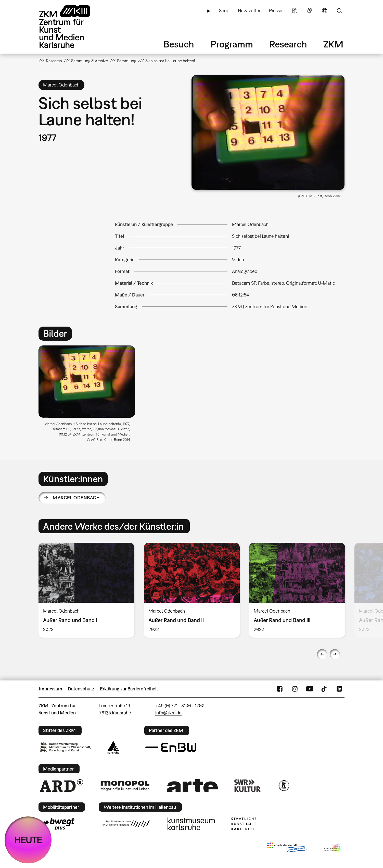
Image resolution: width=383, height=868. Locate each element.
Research (288, 44)
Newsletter (249, 11)
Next (335, 654)
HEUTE (28, 840)
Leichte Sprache (295, 11)
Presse (276, 11)
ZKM (333, 44)
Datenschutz (81, 689)
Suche (339, 11)
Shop (224, 11)
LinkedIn (339, 689)
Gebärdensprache (310, 11)
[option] (89, 396)
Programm (232, 44)
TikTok (325, 689)
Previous (322, 654)
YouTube (310, 689)
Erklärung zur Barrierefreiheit (129, 689)
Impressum (51, 689)
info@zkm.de (168, 713)
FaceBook (280, 689)
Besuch (179, 44)
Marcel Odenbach (76, 498)
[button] (268, 132)
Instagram (295, 689)
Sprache (325, 11)
